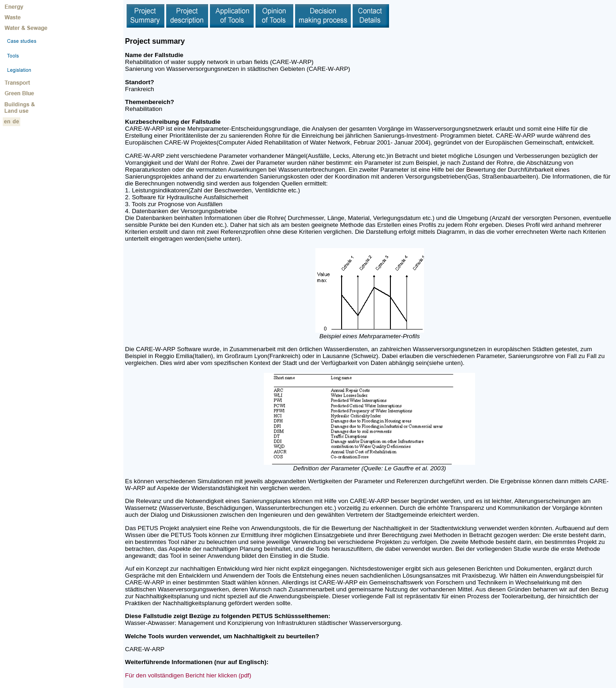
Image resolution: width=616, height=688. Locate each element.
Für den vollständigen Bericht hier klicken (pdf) (188, 675)
